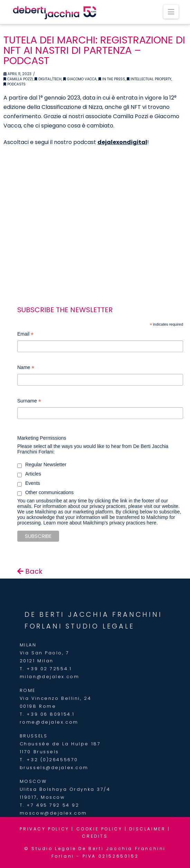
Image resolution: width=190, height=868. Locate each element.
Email (25, 335)
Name (26, 368)
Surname (29, 402)
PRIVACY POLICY (44, 829)
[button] (171, 12)
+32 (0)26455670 (52, 760)
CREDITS (95, 836)
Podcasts (15, 84)
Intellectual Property (149, 79)
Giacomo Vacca (80, 79)
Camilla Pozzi (18, 79)
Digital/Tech (48, 79)
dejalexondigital (122, 142)
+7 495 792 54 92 (53, 805)
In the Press (112, 79)
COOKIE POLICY (99, 829)
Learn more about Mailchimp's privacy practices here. (100, 523)
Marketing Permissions (42, 438)
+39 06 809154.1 (50, 714)
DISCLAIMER (147, 829)
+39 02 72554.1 (49, 669)
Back (30, 571)
